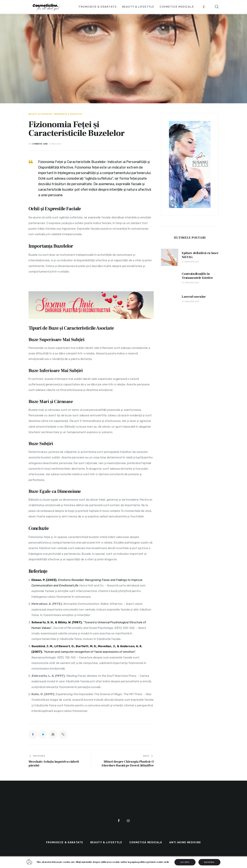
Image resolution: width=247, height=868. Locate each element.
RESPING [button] (209, 862)
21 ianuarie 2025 (190, 283)
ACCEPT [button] (185, 862)
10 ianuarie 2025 (191, 302)
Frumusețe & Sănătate (68, 114)
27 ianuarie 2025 (190, 262)
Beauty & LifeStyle (41, 114)
